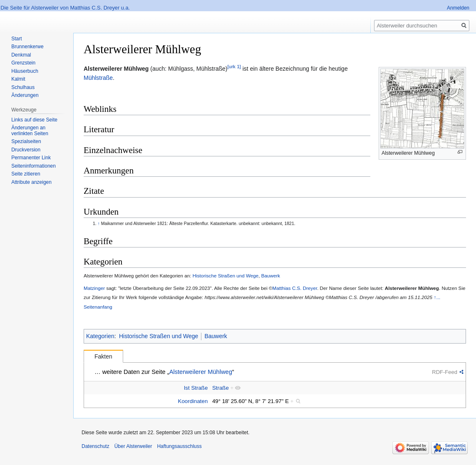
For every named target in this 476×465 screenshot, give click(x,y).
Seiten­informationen (33, 166)
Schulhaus (23, 87)
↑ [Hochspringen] (99, 223)
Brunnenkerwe (27, 47)
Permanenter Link (31, 158)
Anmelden (458, 8)
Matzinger (94, 288)
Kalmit (18, 79)
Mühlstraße (98, 78)
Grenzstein (23, 63)
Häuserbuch (25, 71)
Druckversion (26, 150)
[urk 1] (234, 66)
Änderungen (25, 95)
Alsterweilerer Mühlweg (116, 69)
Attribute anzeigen (31, 182)
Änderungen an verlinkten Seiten (30, 131)
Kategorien (100, 336)
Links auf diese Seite (34, 120)
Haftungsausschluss (179, 446)
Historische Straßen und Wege (226, 276)
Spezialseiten (26, 141)
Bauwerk (271, 276)
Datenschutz (95, 446)
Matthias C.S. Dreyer (295, 288)
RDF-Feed (445, 372)
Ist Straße (196, 388)
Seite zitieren (26, 174)
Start (16, 39)
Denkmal (21, 55)
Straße (221, 388)
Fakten (103, 356)
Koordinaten (193, 401)
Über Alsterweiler (133, 446)
